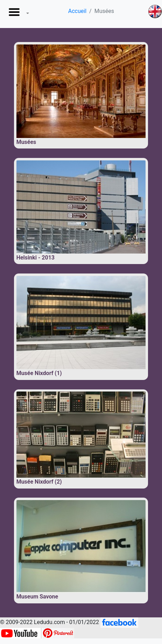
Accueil (77, 11)
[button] (17, 14)
